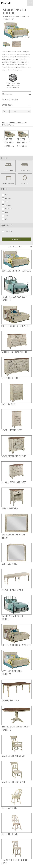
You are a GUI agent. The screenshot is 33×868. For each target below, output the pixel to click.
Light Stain (6, 205)
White (5, 219)
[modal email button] (29, 111)
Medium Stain (7, 209)
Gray (5, 202)
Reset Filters (16, 239)
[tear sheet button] (4, 111)
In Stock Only (7, 231)
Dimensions (16, 94)
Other (5, 216)
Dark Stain (6, 198)
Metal (5, 212)
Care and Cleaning (16, 99)
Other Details (16, 105)
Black (5, 195)
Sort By (11, 247)
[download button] (17, 37)
